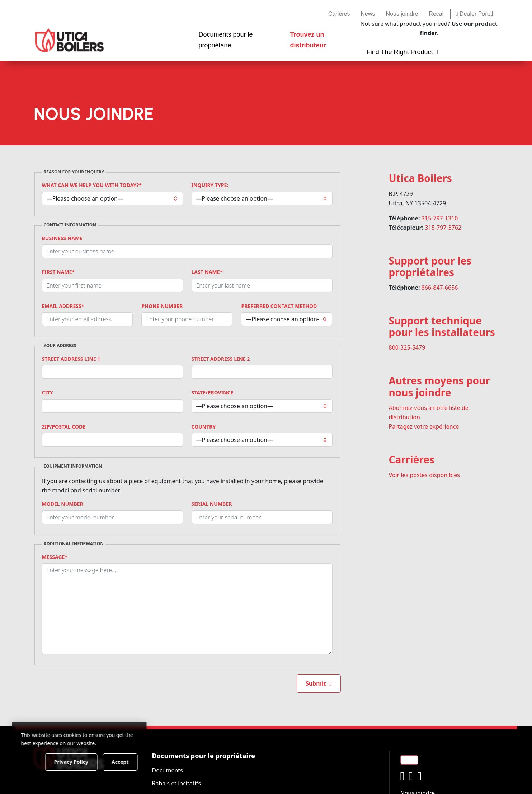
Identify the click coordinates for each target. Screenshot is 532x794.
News (368, 14)
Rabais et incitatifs (176, 783)
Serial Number (212, 504)
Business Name (62, 238)
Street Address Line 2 (221, 359)
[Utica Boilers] (69, 40)
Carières (339, 14)
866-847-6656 (440, 288)
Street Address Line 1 (71, 359)
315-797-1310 (440, 218)
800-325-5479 (407, 347)
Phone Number (162, 306)
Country (204, 427)
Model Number (63, 504)
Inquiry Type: (210, 185)
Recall (437, 14)
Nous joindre (402, 14)
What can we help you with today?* (92, 185)
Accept (123, 762)
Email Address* (63, 306)
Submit (316, 683)
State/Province (213, 393)
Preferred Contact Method (279, 306)
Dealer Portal (475, 14)
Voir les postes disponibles (424, 475)
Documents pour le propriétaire (204, 756)
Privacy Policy (73, 762)
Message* (55, 557)
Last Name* (207, 272)
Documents (168, 770)
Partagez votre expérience (424, 426)
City (48, 393)
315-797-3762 (443, 228)
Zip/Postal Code (64, 427)
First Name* (58, 272)
